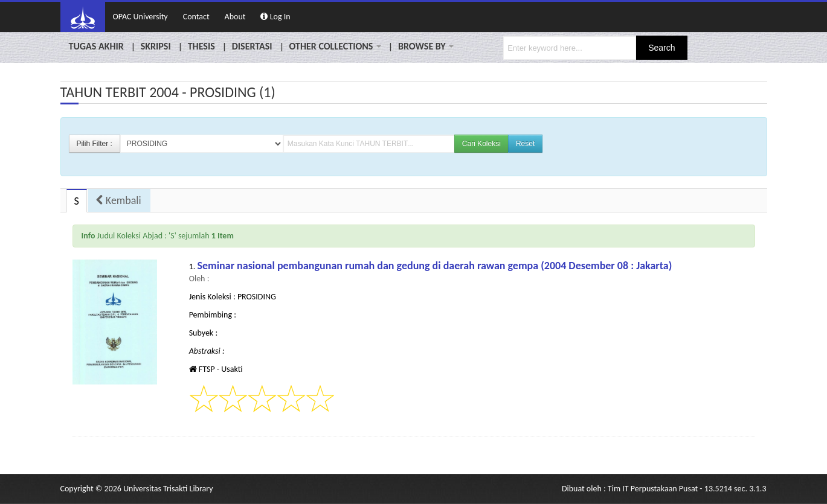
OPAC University (140, 17)
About (235, 17)
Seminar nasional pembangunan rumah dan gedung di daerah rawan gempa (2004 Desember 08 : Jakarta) (434, 266)
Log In (275, 17)
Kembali (119, 200)
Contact (196, 17)
